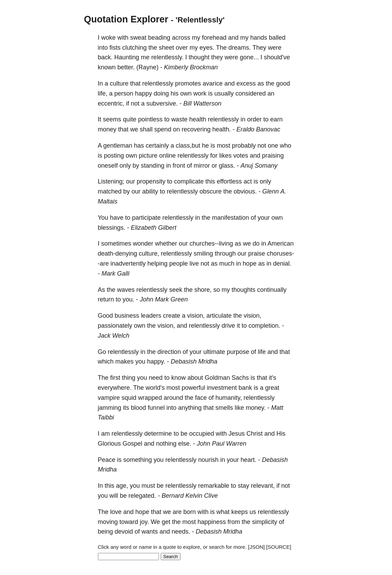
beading (159, 38)
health (198, 119)
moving (108, 522)
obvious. (245, 191)
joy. (145, 522)
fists (115, 48)
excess (246, 83)
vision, (196, 316)
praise (257, 254)
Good (105, 316)
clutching (135, 48)
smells (224, 408)
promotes (188, 83)
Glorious (109, 444)
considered (251, 93)
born (190, 512)
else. (185, 444)
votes (241, 156)
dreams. (239, 48)
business (127, 316)
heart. (249, 460)
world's (155, 388)
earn (277, 119)
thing (129, 378)
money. (256, 408)
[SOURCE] (279, 547)
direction (169, 352)
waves (126, 290)
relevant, (263, 486)
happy (144, 93)
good (283, 83)
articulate (219, 316)
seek (176, 290)
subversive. (162, 103)
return (106, 299)
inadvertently (128, 264)
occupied (202, 434)
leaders (151, 316)
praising (273, 156)
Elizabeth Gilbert (154, 228)
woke (109, 38)
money (107, 129)
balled (277, 38)
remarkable (214, 486)
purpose (238, 352)
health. (222, 129)
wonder (143, 244)
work (200, 93)
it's (273, 378)
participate (146, 218)
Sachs (240, 378)
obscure (211, 191)
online (168, 156)
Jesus (237, 434)
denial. (282, 264)
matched (110, 191)
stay (244, 486)
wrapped (150, 398)
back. (105, 57)
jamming (110, 408)
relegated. (142, 496)
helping (158, 264)
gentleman (118, 146)
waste (179, 119)
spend (163, 129)
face (201, 398)
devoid (124, 532)
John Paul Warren (222, 444)
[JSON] (257, 547)
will (114, 496)
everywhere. (115, 388)
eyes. (207, 48)
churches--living (211, 244)
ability (150, 191)
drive (228, 326)
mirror (202, 166)
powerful (193, 388)
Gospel (133, 444)
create (172, 316)
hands (259, 38)
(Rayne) (148, 67)
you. (129, 299)
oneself (108, 166)
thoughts (244, 290)
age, (122, 486)
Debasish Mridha (194, 361)
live (194, 264)
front (179, 166)
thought (199, 57)
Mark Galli (116, 274)
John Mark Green (164, 299)
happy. (156, 361)
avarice (213, 83)
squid (129, 398)
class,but (188, 146)
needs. (181, 532)
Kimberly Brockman (191, 67)
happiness (212, 522)
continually (272, 290)
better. (126, 67)
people (179, 264)
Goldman (217, 378)
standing (153, 166)
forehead (214, 38)
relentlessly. (168, 57)
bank (245, 388)
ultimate (214, 352)
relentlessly (158, 83)
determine (158, 434)
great (272, 388)
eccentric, (111, 103)
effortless (229, 181)
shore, (203, 290)
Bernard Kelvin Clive (190, 496)
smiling (203, 254)
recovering (196, 129)
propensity (151, 181)
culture (119, 83)
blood (139, 408)
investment (222, 388)
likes (225, 156)
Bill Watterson (203, 103)
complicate (189, 181)
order (254, 119)
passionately (115, 326)
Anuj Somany (259, 166)
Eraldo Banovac (258, 129)
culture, (149, 254)
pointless (150, 119)
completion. (264, 326)
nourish (208, 460)
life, (103, 93)
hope (250, 264)
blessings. (112, 228)
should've (277, 57)
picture (148, 156)
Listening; (111, 181)
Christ (255, 434)
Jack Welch (114, 336)
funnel (156, 408)
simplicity (265, 522)
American (281, 244)
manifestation (230, 218)
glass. (227, 166)
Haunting (127, 57)
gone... (249, 57)
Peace (107, 460)
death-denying (118, 254)
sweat (138, 38)
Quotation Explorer (126, 19)
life (262, 352)
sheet (167, 48)
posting (114, 156)
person (124, 93)
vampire (109, 398)
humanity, (229, 398)
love (116, 512)
